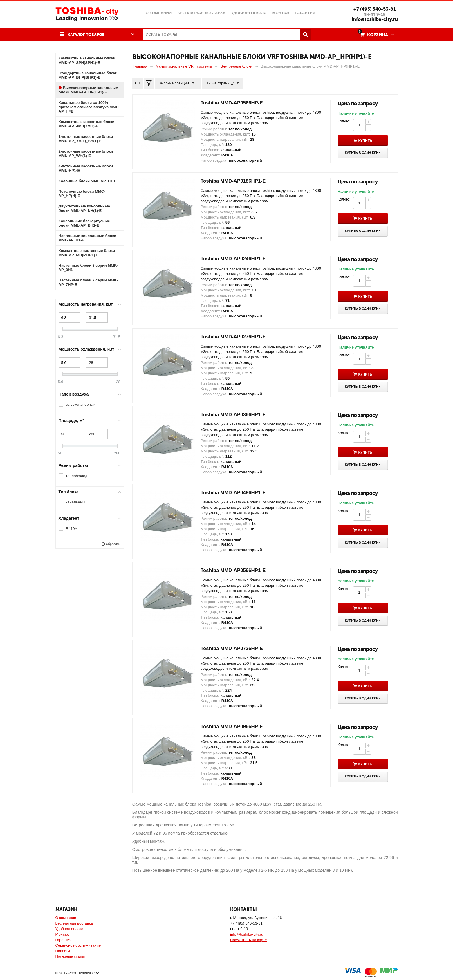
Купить (367, 141)
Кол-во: (344, 121)
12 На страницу (221, 83)
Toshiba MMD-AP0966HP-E (234, 727)
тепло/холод (77, 476)
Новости (63, 951)
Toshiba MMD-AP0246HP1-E (235, 259)
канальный (75, 502)
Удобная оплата (69, 929)
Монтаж (62, 934)
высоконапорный (81, 404)
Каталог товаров (88, 35)
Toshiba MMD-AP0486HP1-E (235, 493)
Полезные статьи (70, 956)
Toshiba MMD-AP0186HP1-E (235, 181)
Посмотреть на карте (248, 940)
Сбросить (113, 544)
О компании (66, 918)
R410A (72, 529)
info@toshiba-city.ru (373, 19)
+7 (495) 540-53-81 (373, 9)
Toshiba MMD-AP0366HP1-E (235, 415)
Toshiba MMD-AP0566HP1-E (235, 571)
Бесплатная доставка (74, 923)
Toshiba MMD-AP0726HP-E (234, 649)
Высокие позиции (177, 83)
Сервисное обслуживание (78, 945)
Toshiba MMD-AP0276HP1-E (235, 337)
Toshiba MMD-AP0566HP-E (234, 103)
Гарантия (63, 940)
